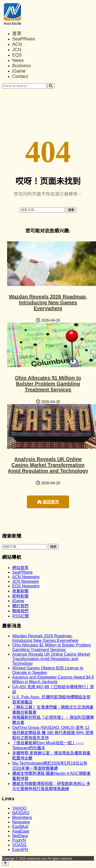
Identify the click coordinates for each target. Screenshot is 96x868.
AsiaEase (21, 831)
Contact (20, 76)
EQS (17, 55)
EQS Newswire (26, 586)
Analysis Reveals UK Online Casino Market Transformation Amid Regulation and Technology (48, 465)
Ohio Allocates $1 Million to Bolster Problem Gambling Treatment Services (48, 384)
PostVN (19, 840)
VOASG (19, 845)
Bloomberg (22, 817)
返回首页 (48, 502)
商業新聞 (20, 591)
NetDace (20, 836)
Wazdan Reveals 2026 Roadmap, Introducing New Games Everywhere (48, 302)
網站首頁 (20, 568)
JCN (17, 50)
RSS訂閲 (20, 616)
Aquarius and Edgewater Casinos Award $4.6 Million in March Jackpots (53, 679)
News (18, 60)
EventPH (20, 850)
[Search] (51, 86)
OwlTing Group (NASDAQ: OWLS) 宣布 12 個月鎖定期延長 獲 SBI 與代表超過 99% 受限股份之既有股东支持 (53, 733)
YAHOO (19, 808)
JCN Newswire (26, 581)
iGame (19, 71)
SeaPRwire (24, 39)
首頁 (17, 34)
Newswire (21, 822)
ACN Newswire (26, 577)
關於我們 (20, 606)
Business (21, 66)
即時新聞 (20, 596)
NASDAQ (21, 813)
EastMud (20, 827)
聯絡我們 (20, 611)
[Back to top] (5, 863)
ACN (17, 44)
